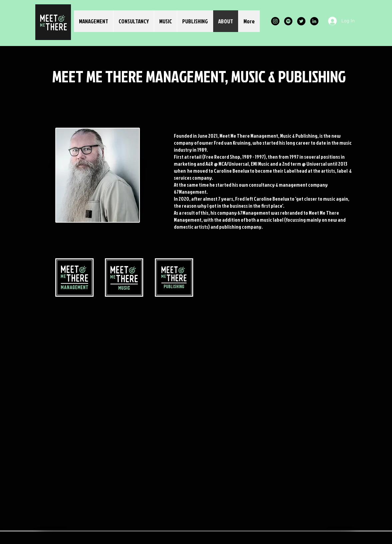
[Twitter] (301, 21)
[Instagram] (275, 21)
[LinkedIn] (314, 21)
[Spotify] (288, 21)
